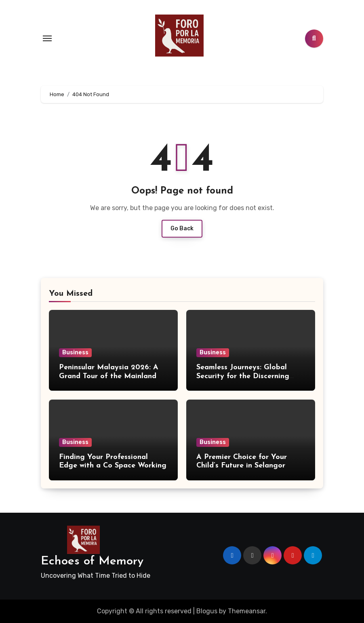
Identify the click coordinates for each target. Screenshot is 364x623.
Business (75, 353)
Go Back (182, 228)
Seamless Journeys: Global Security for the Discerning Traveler (243, 376)
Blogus (207, 611)
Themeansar (247, 611)
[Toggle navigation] (47, 38)
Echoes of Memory (92, 561)
